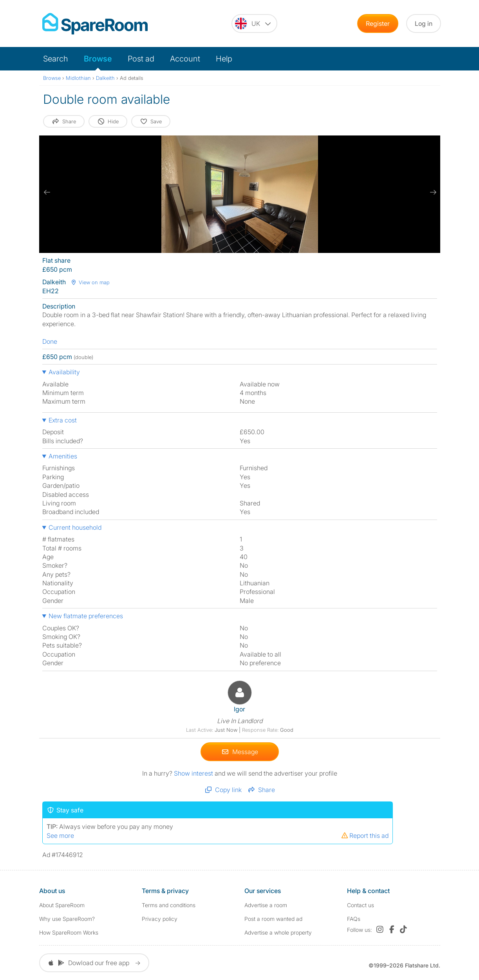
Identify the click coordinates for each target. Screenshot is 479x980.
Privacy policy (160, 919)
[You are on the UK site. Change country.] (254, 23)
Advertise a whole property (278, 932)
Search (56, 59)
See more (60, 835)
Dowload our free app (94, 963)
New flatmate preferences (86, 616)
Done (50, 341)
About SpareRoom (62, 905)
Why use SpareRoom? (67, 919)
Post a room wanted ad (273, 919)
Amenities (63, 456)
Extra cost (63, 420)
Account (185, 59)
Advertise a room (266, 905)
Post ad (141, 59)
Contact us (361, 905)
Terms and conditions (169, 905)
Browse (98, 59)
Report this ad (365, 835)
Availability (64, 372)
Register (378, 23)
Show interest (194, 773)
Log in (424, 23)
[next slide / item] (432, 192)
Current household (75, 527)
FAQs (354, 919)
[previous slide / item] (47, 192)
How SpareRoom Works (69, 932)
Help (224, 59)
